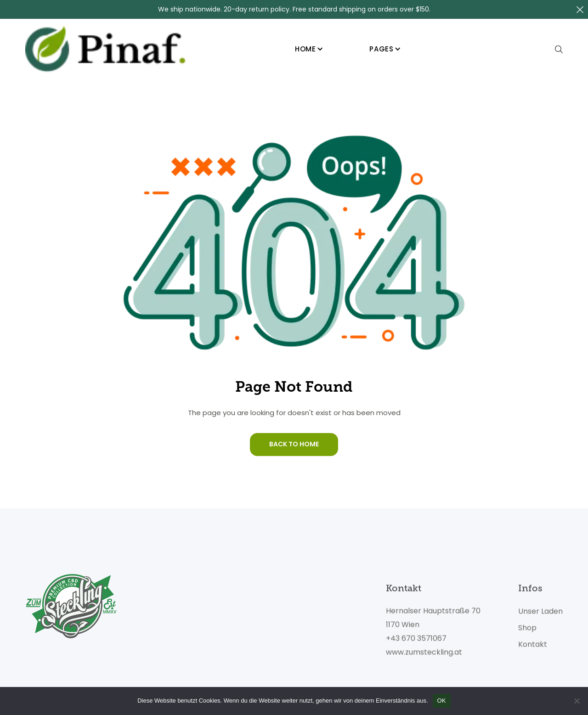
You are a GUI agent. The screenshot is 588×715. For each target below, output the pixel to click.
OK (442, 701)
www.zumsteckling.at (424, 656)
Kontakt (533, 648)
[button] (309, 49)
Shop (527, 631)
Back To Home (294, 444)
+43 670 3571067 (416, 642)
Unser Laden (540, 615)
